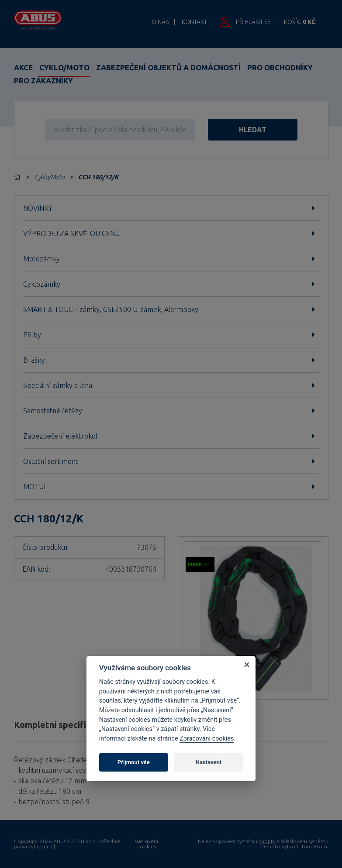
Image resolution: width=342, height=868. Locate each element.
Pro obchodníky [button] (280, 67)
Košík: (300, 22)
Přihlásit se (253, 22)
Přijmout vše (134, 762)
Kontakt (194, 22)
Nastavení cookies (146, 844)
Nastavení (209, 762)
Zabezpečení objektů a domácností (168, 67)
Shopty (267, 841)
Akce (23, 67)
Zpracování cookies (207, 739)
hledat (253, 130)
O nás (160, 22)
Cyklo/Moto (64, 67)
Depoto (271, 846)
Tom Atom (314, 846)
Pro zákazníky (43, 81)
